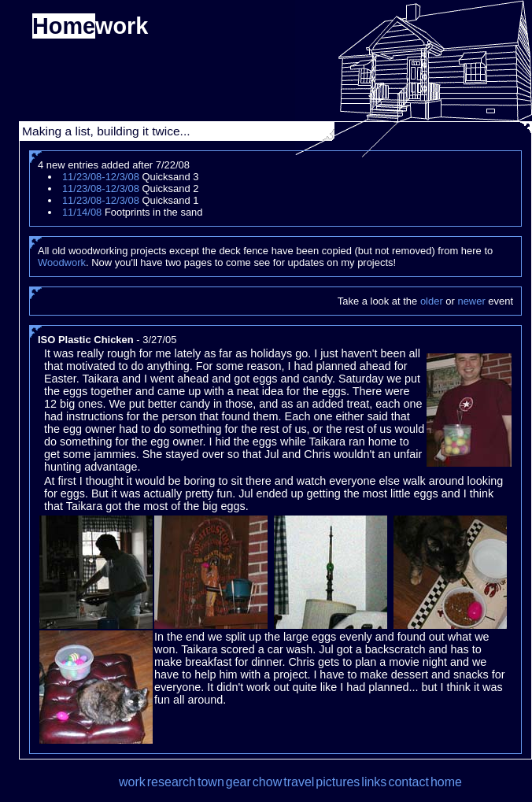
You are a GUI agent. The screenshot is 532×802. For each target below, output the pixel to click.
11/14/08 (82, 212)
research (172, 782)
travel (299, 782)
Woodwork (62, 262)
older (432, 301)
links (374, 782)
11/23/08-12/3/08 (101, 177)
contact (408, 782)
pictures (338, 782)
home (446, 782)
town (211, 782)
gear (238, 782)
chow (267, 782)
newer (471, 301)
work (132, 782)
